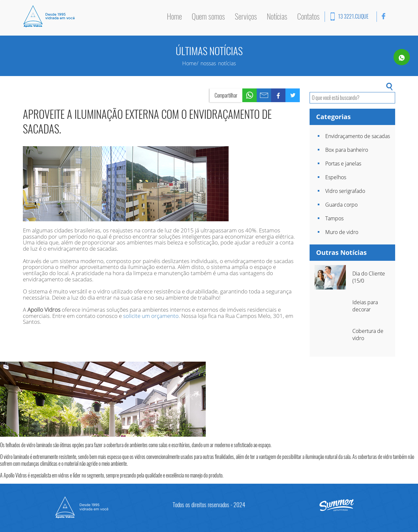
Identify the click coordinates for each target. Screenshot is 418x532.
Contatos (308, 16)
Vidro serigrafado (345, 191)
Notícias (277, 16)
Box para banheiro (347, 150)
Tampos (334, 218)
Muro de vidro (342, 232)
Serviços (246, 16)
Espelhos (336, 177)
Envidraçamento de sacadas (358, 136)
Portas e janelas (343, 164)
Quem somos (208, 16)
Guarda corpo (341, 205)
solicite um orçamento (151, 316)
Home (174, 16)
